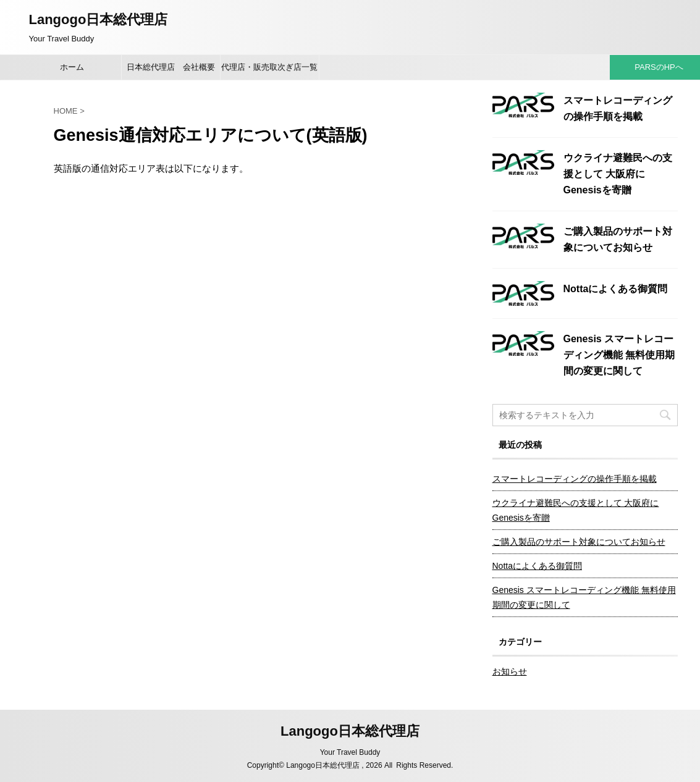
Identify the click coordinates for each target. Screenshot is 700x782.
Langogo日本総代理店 (99, 19)
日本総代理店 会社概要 (171, 67)
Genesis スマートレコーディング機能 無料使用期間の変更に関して (619, 355)
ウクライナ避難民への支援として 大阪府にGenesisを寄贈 (618, 174)
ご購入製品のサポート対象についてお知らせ (579, 542)
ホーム (72, 67)
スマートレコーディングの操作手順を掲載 (575, 479)
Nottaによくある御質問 (616, 289)
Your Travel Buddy (350, 752)
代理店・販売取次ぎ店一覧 (269, 67)
